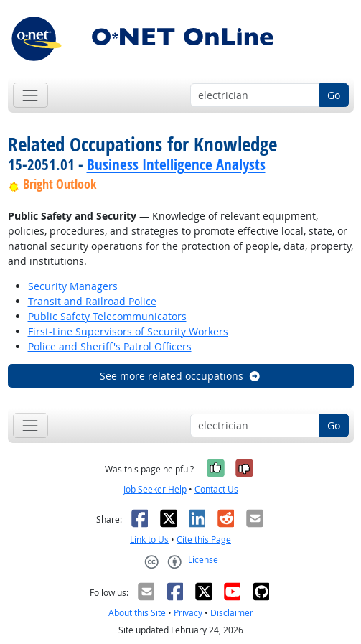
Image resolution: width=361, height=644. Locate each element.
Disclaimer (232, 613)
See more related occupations (180, 376)
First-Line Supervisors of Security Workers (128, 331)
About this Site (137, 613)
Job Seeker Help (155, 489)
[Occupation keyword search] (255, 95)
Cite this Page (204, 540)
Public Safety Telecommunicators (107, 316)
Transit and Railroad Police (92, 301)
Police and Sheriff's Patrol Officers (110, 346)
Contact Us (216, 489)
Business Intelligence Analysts (176, 164)
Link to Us (149, 540)
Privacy (188, 613)
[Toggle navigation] (31, 95)
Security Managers (73, 286)
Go (334, 95)
